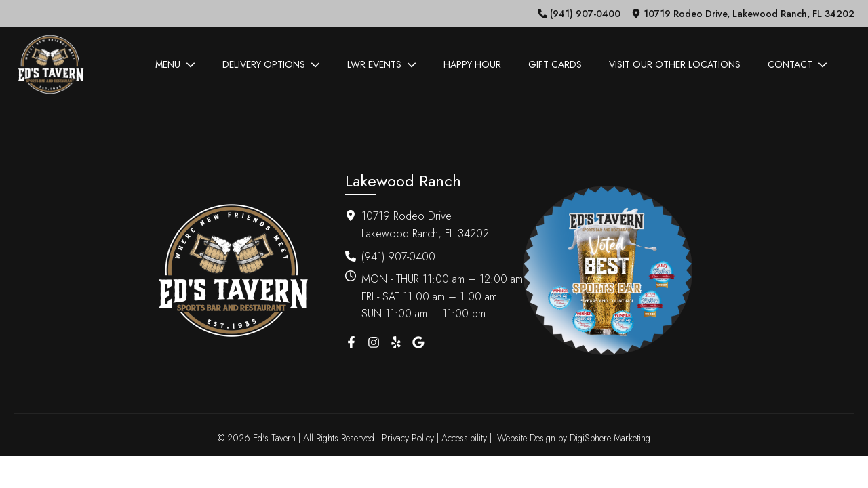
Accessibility (464, 438)
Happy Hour (472, 64)
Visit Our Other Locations (675, 64)
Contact (797, 64)
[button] (579, 14)
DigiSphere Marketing (610, 438)
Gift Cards (555, 64)
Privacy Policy (408, 438)
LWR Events (382, 64)
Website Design (526, 438)
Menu (175, 64)
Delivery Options (271, 64)
